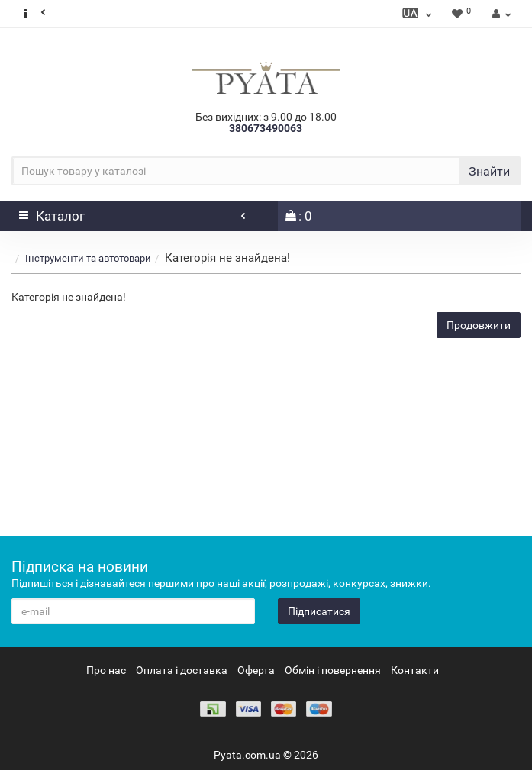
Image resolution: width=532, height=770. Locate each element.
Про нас (106, 670)
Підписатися (319, 611)
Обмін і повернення (333, 670)
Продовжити (479, 325)
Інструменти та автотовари (88, 258)
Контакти (415, 670)
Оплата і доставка (182, 670)
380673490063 (266, 128)
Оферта (256, 670)
